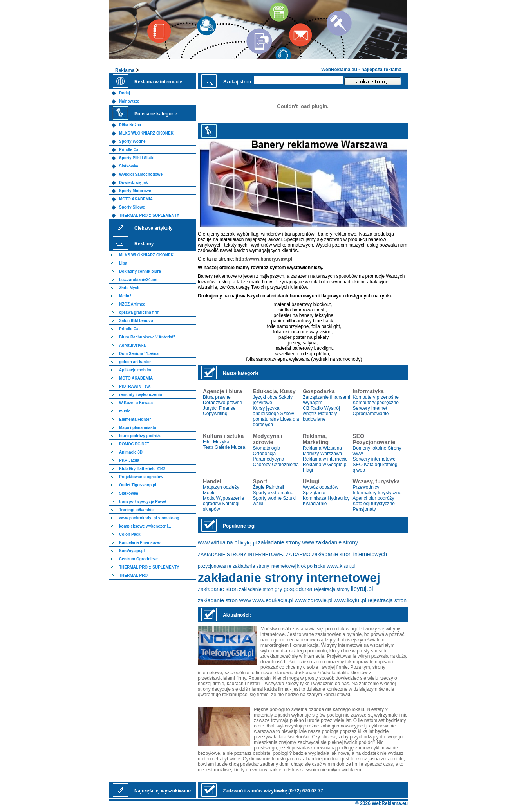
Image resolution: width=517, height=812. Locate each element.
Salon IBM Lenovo (136, 321)
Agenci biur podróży (374, 498)
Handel (212, 481)
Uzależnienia (285, 465)
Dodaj (125, 93)
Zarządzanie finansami (326, 397)
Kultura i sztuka (223, 436)
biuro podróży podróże (140, 436)
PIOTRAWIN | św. (135, 386)
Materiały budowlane (320, 416)
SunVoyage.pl (132, 551)
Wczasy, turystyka (376, 481)
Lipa (123, 263)
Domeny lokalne (370, 448)
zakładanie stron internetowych (349, 554)
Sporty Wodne (132, 141)
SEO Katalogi (367, 465)
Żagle (259, 487)
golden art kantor (135, 362)
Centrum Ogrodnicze (138, 559)
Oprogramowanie (371, 414)
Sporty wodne (267, 498)
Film (207, 442)
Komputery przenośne (376, 397)
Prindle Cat (129, 150)
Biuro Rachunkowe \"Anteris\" (147, 337)
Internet (379, 408)
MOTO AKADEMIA (136, 199)
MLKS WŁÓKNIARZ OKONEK (146, 133)
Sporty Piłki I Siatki (137, 158)
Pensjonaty (364, 509)
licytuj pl (249, 543)
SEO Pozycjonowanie (374, 439)
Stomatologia (267, 448)
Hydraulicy (338, 498)
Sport (260, 481)
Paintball (275, 487)
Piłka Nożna (130, 125)
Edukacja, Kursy (274, 391)
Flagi (308, 470)
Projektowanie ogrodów (141, 477)
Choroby (262, 465)
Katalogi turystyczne (374, 504)
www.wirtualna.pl (218, 542)
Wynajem (313, 403)
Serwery (362, 408)
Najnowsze (129, 101)
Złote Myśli (129, 288)
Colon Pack (130, 534)
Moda (209, 498)
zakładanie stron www (224, 600)
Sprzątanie (314, 493)
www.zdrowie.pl (313, 600)
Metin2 (125, 296)
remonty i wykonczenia (140, 395)
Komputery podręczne (376, 403)
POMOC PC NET (134, 444)
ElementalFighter (135, 419)
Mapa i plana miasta (137, 428)
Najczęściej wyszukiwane (163, 791)
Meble (209, 493)
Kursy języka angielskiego (266, 411)
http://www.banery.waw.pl (264, 259)
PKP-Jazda (129, 460)
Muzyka (221, 442)
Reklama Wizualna (322, 448)
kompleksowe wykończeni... (145, 526)
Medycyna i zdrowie (268, 439)
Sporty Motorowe (135, 191)
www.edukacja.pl (273, 600)
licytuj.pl (362, 589)
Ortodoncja (265, 454)
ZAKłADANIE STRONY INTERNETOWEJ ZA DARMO (254, 555)
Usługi (311, 481)
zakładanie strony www (286, 542)
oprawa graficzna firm (139, 312)
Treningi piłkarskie (136, 510)
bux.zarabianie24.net (138, 280)
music (125, 411)
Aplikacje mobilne (136, 370)
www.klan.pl (341, 566)
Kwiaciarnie (315, 504)
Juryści (210, 408)
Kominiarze (315, 498)
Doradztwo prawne (222, 403)
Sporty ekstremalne (273, 493)
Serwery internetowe (374, 459)
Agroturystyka (132, 345)
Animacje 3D (131, 452)
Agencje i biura (222, 391)
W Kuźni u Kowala (136, 403)
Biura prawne (217, 397)
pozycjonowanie (214, 566)
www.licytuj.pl (350, 600)
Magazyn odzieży (221, 487)
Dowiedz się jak (134, 183)
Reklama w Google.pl (325, 465)
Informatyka (368, 391)
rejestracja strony (332, 589)
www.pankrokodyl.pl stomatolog (149, 518)
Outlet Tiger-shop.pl (138, 485)
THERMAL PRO (133, 575)
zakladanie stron (256, 589)
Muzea (238, 447)
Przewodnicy (366, 487)
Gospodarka (319, 391)
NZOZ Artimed (132, 304)
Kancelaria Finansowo (140, 543)
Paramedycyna (269, 459)
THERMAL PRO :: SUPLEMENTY (149, 215)
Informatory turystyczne (377, 493)
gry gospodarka (294, 589)
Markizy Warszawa (322, 454)
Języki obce (265, 397)
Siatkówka (129, 166)
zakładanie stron (218, 589)
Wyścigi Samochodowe (141, 174)
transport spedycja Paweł (143, 501)
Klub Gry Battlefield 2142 (142, 469)
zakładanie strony (337, 542)
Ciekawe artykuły (153, 228)
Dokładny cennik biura (140, 271)
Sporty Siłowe (132, 207)
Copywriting (215, 414)
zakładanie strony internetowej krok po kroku (279, 566)
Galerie (222, 447)
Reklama (125, 70)
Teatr (208, 447)
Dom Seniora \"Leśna (139, 354)
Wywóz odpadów (321, 487)
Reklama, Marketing (316, 439)
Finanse (227, 408)
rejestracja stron (387, 600)
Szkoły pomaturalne (274, 416)
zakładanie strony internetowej (289, 578)
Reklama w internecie (325, 459)
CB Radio (313, 408)
